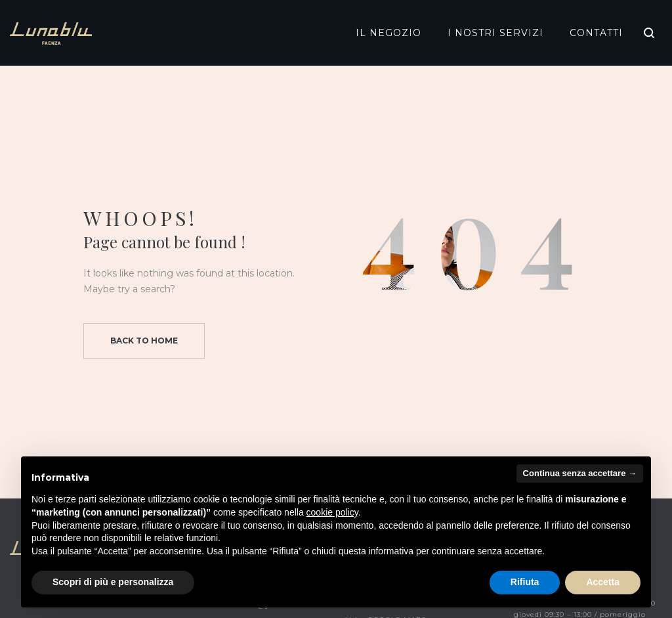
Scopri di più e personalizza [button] (113, 582)
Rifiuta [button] (525, 582)
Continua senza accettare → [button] (580, 473)
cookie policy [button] (332, 512)
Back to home (144, 341)
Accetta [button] (603, 582)
